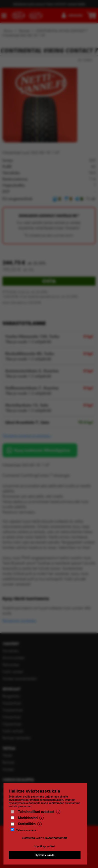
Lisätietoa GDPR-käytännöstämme (45, 838)
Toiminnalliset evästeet (36, 812)
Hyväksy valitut (45, 846)
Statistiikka (27, 824)
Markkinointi (28, 818)
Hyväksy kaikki (45, 855)
